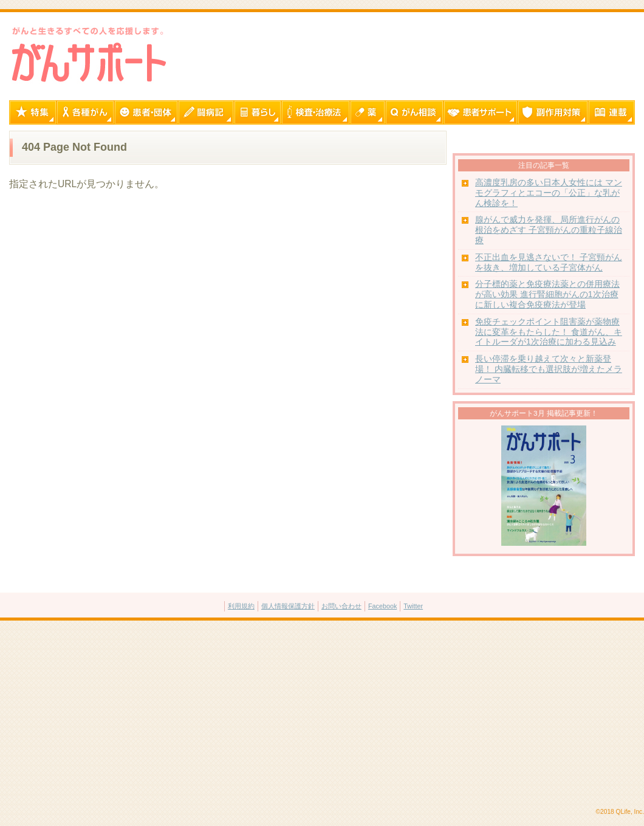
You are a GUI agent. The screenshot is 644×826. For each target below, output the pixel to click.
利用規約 (241, 606)
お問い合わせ (341, 606)
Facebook (382, 606)
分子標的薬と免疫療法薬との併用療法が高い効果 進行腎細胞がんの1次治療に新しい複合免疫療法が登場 (547, 294)
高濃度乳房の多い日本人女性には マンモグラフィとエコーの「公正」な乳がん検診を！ (549, 193)
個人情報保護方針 (288, 606)
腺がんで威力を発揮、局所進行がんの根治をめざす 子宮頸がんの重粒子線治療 (549, 230)
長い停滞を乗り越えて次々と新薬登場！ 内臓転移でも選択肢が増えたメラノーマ (549, 369)
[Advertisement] (322, 715)
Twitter (413, 606)
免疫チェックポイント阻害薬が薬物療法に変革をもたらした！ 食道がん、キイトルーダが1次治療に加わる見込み (549, 332)
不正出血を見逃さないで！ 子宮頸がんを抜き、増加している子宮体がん (549, 263)
